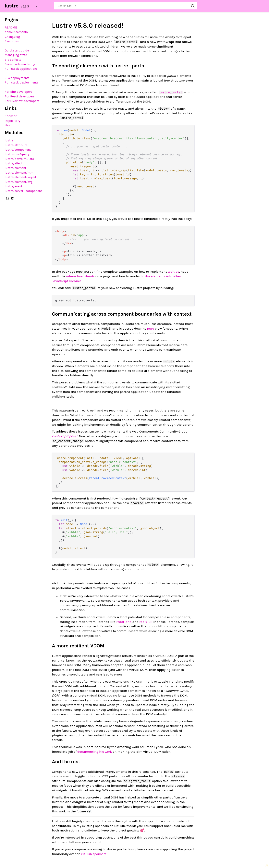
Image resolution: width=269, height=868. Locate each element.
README (11, 27)
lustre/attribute (16, 145)
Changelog (12, 37)
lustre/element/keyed (20, 177)
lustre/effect (14, 163)
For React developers (20, 96)
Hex (7, 125)
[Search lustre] (126, 6)
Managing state (16, 55)
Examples (12, 41)
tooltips (173, 271)
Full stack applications (21, 69)
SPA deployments (17, 78)
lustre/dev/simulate (19, 159)
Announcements (16, 32)
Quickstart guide (17, 50)
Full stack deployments (22, 82)
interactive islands (80, 276)
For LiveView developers (22, 101)
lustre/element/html (20, 173)
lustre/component (18, 150)
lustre (12, 6)
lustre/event (13, 186)
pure (151, 328)
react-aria (124, 622)
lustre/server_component (23, 191)
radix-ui (146, 622)
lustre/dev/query (17, 154)
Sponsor (11, 116)
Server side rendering (20, 64)
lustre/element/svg (19, 182)
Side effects (13, 60)
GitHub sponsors (94, 854)
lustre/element (15, 168)
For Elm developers (19, 92)
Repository (12, 121)
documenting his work (95, 752)
